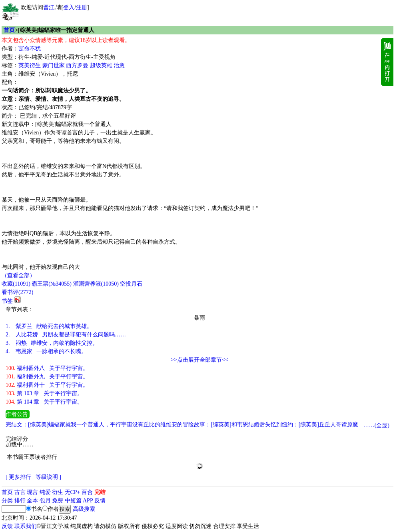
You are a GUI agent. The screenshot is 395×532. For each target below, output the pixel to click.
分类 (7, 501)
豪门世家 (54, 65)
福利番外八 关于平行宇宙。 (47, 368)
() (16, 284)
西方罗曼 (77, 65)
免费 (58, 501)
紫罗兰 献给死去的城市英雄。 (49, 326)
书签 (7, 301)
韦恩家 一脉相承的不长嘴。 (46, 351)
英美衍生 (30, 65)
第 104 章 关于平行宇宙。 (44, 402)
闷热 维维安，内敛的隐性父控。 (52, 343)
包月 (45, 501)
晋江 (49, 7)
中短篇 (73, 501)
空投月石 (131, 284)
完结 (100, 492)
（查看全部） (18, 275)
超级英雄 (101, 65)
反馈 (100, 501)
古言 (20, 492)
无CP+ (73, 492)
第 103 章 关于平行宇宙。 (44, 393)
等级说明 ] (48, 477)
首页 (9, 30)
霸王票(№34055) (52, 284)
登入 (69, 7)
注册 (82, 7)
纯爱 (45, 492)
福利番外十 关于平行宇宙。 (47, 385)
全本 (32, 501)
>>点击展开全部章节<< (199, 360)
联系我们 (26, 526)
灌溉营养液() (96, 284)
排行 (20, 501)
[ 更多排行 (18, 477)
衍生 (58, 492)
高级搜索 (84, 509)
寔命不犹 (30, 49)
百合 (87, 492)
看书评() (17, 292)
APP (88, 501)
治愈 (119, 65)
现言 (32, 492)
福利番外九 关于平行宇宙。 (47, 377)
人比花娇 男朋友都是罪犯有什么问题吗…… (66, 335)
